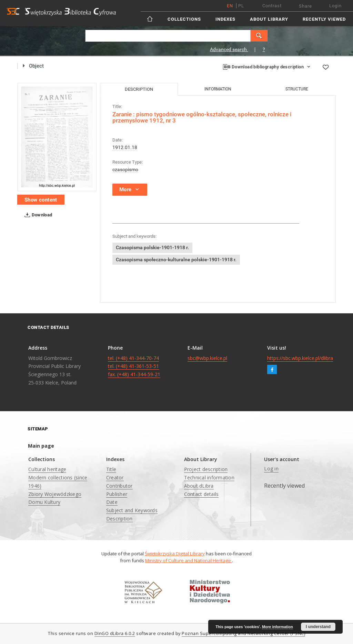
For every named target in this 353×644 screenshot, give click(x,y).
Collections (184, 19)
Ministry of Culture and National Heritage (189, 560)
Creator (115, 477)
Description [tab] (139, 89)
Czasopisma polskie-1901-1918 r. (152, 247)
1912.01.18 (125, 147)
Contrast (272, 6)
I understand (318, 627)
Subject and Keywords (132, 510)
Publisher (117, 494)
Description (119, 519)
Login (335, 6)
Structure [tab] (297, 89)
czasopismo (125, 169)
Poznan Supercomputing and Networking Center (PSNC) (243, 633)
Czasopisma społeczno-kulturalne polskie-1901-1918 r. (176, 260)
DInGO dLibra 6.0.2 (115, 633)
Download (37, 215)
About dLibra (199, 486)
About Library (269, 19)
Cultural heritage (47, 469)
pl (241, 6)
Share (305, 6)
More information (278, 627)
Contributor (119, 486)
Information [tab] (218, 89)
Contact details (201, 494)
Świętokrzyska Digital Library (175, 554)
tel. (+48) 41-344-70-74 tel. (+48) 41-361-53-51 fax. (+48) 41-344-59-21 (134, 366)
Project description (206, 469)
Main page (41, 446)
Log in (271, 469)
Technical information (209, 477)
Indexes (225, 19)
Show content (41, 200)
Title (111, 469)
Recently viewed (324, 19)
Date (112, 502)
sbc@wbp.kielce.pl (207, 358)
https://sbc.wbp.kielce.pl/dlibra (300, 358)
